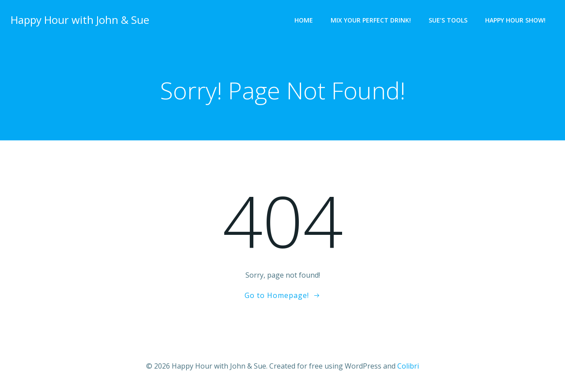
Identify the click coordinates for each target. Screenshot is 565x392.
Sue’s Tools (448, 20)
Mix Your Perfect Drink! (371, 20)
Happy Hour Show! (515, 20)
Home (304, 20)
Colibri (408, 366)
